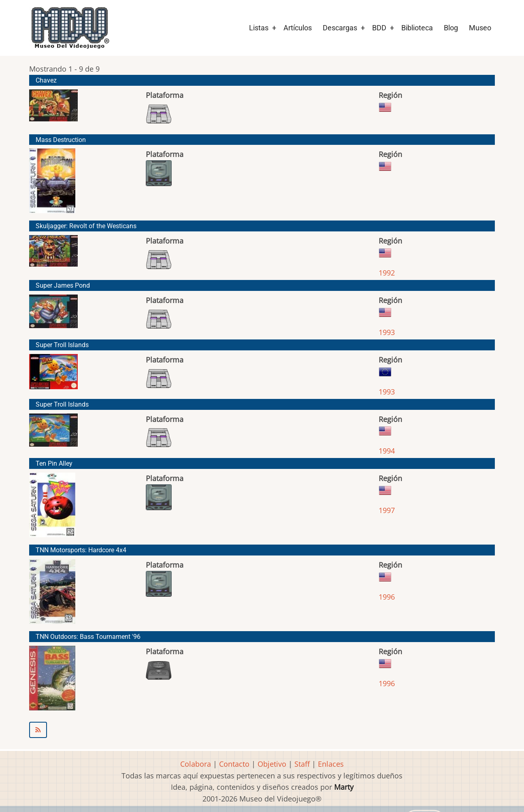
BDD (379, 28)
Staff (302, 764)
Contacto (234, 764)
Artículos (298, 28)
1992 (387, 273)
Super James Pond (63, 285)
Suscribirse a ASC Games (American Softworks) (262, 730)
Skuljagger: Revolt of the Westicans (86, 226)
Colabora (196, 764)
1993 (387, 332)
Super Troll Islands (62, 345)
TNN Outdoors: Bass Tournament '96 (88, 637)
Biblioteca (417, 28)
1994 (387, 451)
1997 (387, 510)
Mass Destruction (61, 140)
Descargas (340, 28)
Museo (480, 28)
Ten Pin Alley (54, 463)
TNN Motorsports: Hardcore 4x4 (81, 550)
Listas (259, 28)
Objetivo (272, 764)
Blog (451, 28)
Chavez (46, 80)
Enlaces (331, 764)
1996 (387, 597)
